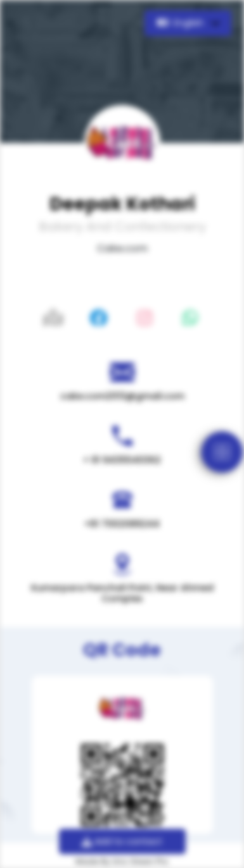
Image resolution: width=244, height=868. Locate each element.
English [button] (182, 23)
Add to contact (122, 841)
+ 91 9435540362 (122, 460)
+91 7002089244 (122, 524)
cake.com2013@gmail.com (122, 396)
